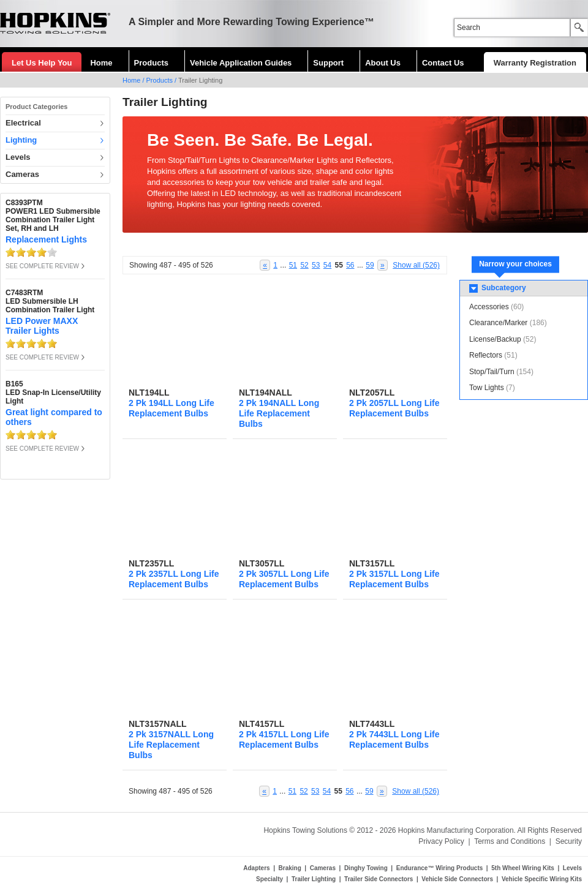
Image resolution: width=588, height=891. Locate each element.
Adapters (256, 868)
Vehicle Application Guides (241, 63)
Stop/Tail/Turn (492, 372)
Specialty (269, 879)
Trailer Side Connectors (379, 879)
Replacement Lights (46, 239)
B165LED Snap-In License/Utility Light (53, 393)
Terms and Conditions (510, 841)
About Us (383, 63)
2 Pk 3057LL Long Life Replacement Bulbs (284, 579)
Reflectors (486, 355)
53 (316, 265)
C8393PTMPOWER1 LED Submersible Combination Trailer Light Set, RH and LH (53, 216)
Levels (18, 157)
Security (569, 841)
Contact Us (443, 63)
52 (304, 265)
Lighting (21, 140)
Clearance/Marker (498, 323)
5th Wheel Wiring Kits (523, 868)
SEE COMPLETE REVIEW (42, 266)
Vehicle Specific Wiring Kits (542, 879)
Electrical (23, 123)
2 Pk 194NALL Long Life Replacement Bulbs (279, 413)
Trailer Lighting (314, 879)
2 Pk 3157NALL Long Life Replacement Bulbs (171, 745)
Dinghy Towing (366, 868)
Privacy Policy (441, 841)
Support (328, 63)
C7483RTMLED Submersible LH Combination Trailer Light (50, 301)
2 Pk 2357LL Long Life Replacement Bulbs (174, 579)
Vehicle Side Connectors (457, 879)
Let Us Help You (42, 63)
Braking (290, 868)
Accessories (489, 307)
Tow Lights (487, 388)
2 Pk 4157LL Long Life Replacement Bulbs (284, 739)
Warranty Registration (535, 63)
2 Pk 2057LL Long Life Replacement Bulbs (394, 408)
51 (293, 265)
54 (327, 265)
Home (101, 63)
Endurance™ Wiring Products (440, 868)
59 (370, 265)
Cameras (22, 174)
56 (350, 265)
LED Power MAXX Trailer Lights (42, 326)
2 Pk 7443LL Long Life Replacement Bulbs (394, 739)
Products (151, 63)
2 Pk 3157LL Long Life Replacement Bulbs (394, 579)
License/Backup (495, 339)
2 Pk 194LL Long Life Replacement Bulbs (171, 408)
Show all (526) (416, 265)
